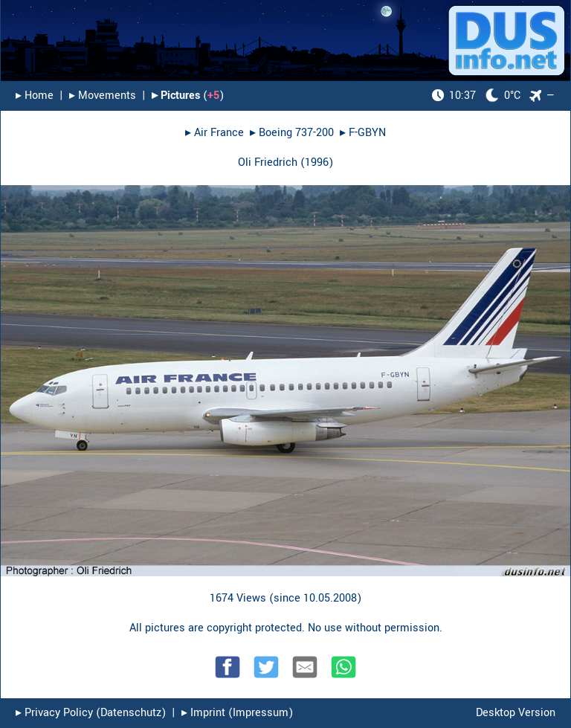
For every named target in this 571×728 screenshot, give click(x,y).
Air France (219, 133)
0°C (476, 96)
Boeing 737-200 (296, 133)
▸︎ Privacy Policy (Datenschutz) (91, 713)
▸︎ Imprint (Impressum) (237, 713)
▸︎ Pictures (176, 96)
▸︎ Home (35, 96)
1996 (317, 162)
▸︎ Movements (103, 96)
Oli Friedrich (268, 162)
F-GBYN (367, 133)
